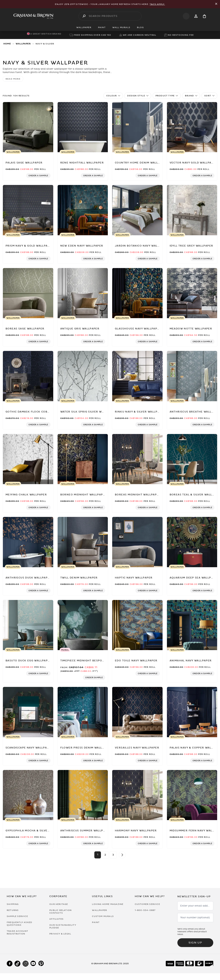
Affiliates (56, 919)
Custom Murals (103, 916)
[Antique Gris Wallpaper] (83, 293)
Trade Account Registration (18, 932)
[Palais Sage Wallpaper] (28, 127)
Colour (113, 96)
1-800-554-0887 (145, 910)
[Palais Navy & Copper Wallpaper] (192, 712)
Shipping (13, 904)
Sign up (195, 943)
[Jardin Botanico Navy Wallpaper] (137, 210)
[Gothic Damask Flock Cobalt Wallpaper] (28, 376)
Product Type (167, 96)
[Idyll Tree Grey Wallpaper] (192, 210)
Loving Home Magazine (108, 904)
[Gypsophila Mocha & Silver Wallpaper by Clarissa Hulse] (28, 795)
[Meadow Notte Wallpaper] (192, 293)
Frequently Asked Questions (19, 924)
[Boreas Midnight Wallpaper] (137, 459)
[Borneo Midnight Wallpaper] (83, 459)
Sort (209, 96)
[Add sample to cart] (38, 176)
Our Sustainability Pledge (63, 926)
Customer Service (147, 904)
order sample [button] (94, 677)
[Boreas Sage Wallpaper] (28, 293)
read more (13, 79)
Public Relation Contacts (60, 912)
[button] (38, 176)
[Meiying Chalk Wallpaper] (28, 459)
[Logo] (34, 16)
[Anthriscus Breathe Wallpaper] (192, 376)
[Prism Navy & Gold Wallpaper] (28, 210)
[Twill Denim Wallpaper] (83, 542)
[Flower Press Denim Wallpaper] (83, 712)
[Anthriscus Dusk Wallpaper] (28, 542)
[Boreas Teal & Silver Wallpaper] (192, 459)
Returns (13, 910)
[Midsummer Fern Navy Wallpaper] (192, 795)
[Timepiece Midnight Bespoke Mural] (83, 625)
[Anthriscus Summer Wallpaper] (83, 795)
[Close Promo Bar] (216, 4)
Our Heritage (59, 904)
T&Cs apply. (157, 4)
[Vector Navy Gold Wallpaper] (192, 127)
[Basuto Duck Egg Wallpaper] (28, 625)
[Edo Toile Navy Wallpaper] (137, 625)
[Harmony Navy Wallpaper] (137, 795)
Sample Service (17, 916)
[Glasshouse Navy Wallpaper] (137, 293)
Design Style (138, 96)
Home (7, 44)
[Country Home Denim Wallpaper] (137, 127)
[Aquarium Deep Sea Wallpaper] (192, 542)
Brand (191, 96)
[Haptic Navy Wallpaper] (137, 542)
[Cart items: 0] (204, 16)
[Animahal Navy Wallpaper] (192, 625)
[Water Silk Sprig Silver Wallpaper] (83, 376)
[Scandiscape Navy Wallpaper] (28, 712)
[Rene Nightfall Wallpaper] (83, 127)
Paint (96, 922)
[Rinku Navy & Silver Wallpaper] (137, 376)
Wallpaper (23, 44)
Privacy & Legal (60, 934)
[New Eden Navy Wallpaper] (83, 210)
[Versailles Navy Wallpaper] (137, 712)
